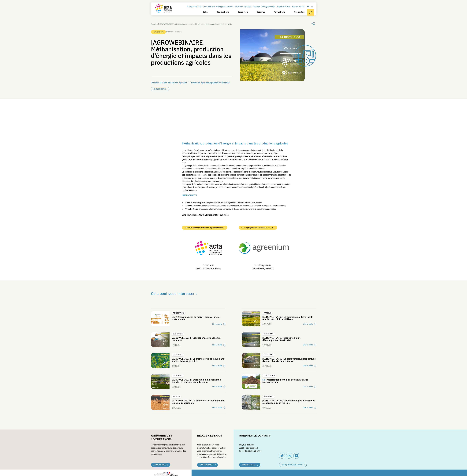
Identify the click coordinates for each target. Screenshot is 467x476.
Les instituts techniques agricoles (221, 10)
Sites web (245, 15)
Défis (207, 15)
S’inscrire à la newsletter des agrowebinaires (205, 262)
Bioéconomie (160, 89)
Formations (281, 15)
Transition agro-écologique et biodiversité (210, 83)
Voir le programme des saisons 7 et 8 (258, 262)
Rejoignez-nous (270, 10)
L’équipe (258, 10)
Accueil (154, 24)
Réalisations (225, 15)
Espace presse (300, 10)
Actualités (301, 15)
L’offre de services (245, 10)
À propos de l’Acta (197, 10)
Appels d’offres (285, 10)
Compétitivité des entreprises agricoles (169, 83)
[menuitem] (312, 10)
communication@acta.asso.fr (208, 303)
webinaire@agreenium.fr (263, 303)
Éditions (263, 15)
